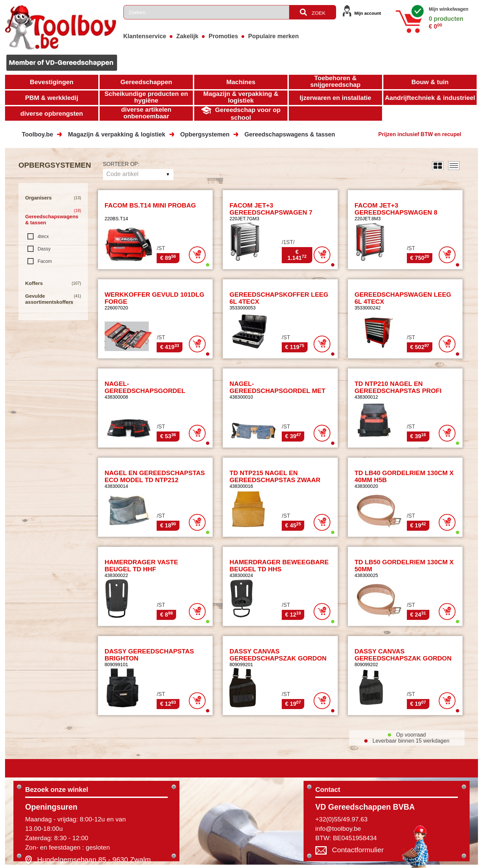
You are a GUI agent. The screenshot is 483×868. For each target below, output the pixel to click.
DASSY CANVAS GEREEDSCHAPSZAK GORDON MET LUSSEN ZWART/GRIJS (278, 658)
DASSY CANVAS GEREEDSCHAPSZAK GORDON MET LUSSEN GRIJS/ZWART (403, 658)
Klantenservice (145, 36)
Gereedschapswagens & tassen (290, 134)
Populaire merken (274, 36)
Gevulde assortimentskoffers (49, 299)
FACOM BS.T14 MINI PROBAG (150, 205)
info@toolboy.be (338, 829)
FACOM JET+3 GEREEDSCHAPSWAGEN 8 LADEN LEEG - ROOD (396, 212)
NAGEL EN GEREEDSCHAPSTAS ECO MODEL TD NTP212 (155, 476)
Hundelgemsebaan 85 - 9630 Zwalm (94, 859)
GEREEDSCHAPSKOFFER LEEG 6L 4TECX (279, 298)
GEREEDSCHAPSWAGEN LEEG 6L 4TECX (403, 298)
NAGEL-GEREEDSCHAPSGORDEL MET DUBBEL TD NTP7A (277, 391)
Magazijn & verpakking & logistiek (117, 134)
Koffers (34, 283)
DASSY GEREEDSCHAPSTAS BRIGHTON (149, 655)
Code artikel (122, 174)
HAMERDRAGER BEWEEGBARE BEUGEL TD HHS (279, 566)
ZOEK (313, 12)
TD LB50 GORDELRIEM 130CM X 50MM (404, 566)
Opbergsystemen (205, 134)
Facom (45, 261)
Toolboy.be (37, 134)
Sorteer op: (121, 164)
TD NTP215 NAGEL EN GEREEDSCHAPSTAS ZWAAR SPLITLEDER (275, 480)
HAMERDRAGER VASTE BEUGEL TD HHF (141, 566)
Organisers (38, 198)
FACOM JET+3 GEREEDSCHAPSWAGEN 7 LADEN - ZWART (271, 212)
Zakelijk (187, 36)
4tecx (43, 236)
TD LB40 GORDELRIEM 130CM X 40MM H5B (404, 476)
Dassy (44, 249)
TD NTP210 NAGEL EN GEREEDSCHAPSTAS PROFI (398, 387)
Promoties (223, 36)
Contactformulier (358, 850)
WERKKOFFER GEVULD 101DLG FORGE (155, 298)
